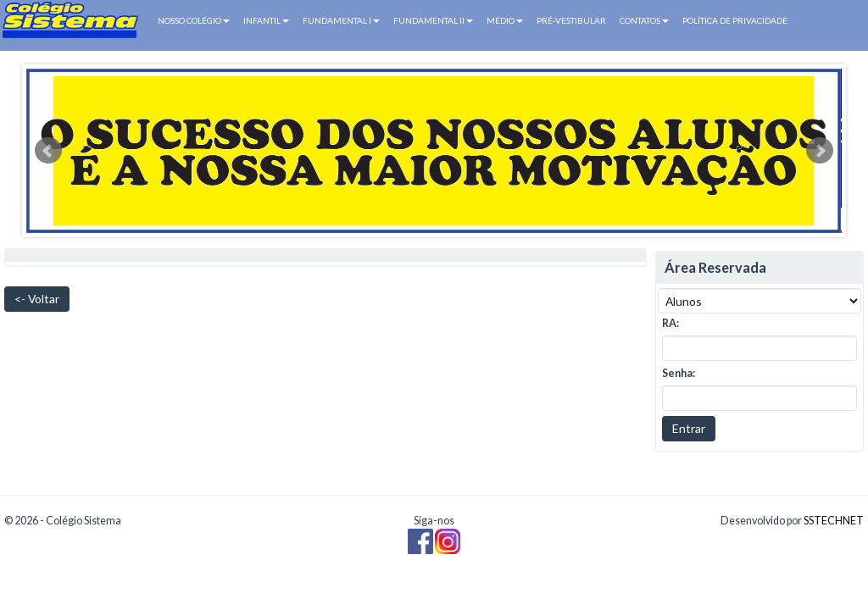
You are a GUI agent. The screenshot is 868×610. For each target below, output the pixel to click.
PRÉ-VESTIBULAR (571, 20)
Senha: (679, 373)
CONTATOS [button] (644, 20)
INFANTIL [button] (266, 20)
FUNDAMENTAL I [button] (341, 20)
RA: (670, 323)
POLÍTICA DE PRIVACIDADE (735, 20)
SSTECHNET (834, 521)
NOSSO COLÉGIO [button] (194, 20)
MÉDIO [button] (505, 20)
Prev (48, 151)
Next (820, 151)
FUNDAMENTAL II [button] (433, 20)
